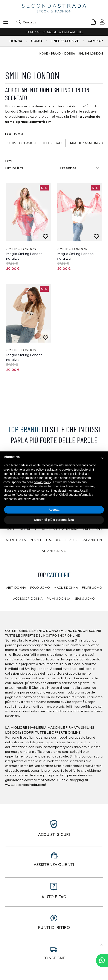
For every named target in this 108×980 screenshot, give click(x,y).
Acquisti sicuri (54, 834)
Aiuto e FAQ (54, 897)
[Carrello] (93, 22)
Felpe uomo (92, 588)
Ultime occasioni (22, 143)
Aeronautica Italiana (60, 529)
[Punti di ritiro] (54, 918)
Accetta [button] (54, 510)
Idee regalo (53, 143)
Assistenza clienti (54, 864)
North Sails (16, 540)
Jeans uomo (85, 598)
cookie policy (42, 482)
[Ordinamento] (80, 168)
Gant (10, 529)
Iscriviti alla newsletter (65, 32)
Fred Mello (28, 529)
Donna (70, 53)
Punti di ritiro (54, 927)
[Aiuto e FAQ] (54, 887)
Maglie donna (66, 588)
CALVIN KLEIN (92, 540)
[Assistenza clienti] (54, 856)
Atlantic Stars (54, 551)
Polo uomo (40, 588)
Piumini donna (59, 598)
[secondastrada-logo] (54, 8)
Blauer (71, 540)
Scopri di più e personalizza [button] (54, 520)
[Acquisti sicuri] (54, 824)
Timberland (93, 529)
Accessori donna (28, 598)
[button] (50, 22)
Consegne (54, 958)
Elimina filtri (14, 168)
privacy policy (35, 469)
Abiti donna (16, 588)
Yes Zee (36, 540)
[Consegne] (54, 949)
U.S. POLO (54, 540)
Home (44, 53)
